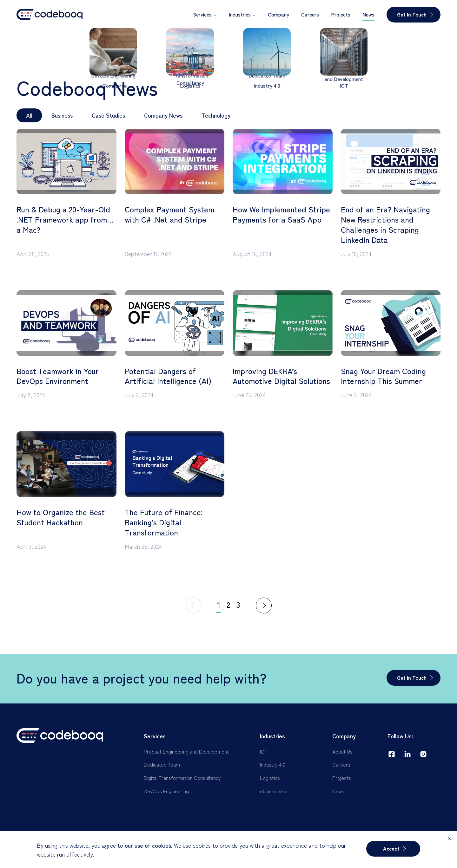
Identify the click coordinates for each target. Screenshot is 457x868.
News (338, 791)
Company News (163, 115)
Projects (342, 778)
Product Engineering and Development (186, 751)
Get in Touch (412, 677)
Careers (341, 764)
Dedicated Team (162, 764)
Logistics (270, 778)
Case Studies (108, 115)
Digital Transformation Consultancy (182, 778)
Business (62, 115)
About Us (342, 751)
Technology (216, 115)
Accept (391, 848)
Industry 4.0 (273, 764)
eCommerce (274, 791)
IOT (264, 751)
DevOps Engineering (166, 791)
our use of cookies (148, 845)
